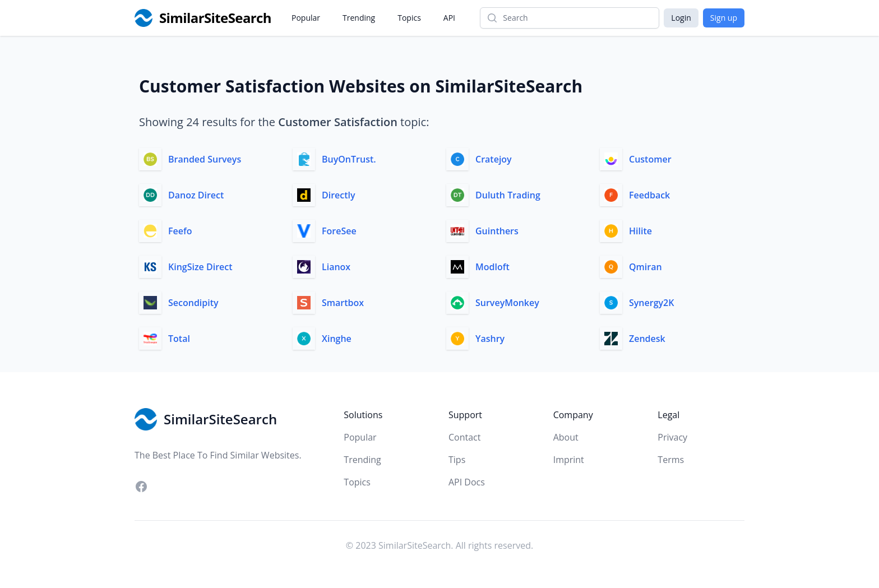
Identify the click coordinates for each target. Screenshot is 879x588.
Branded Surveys (205, 159)
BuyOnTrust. (349, 159)
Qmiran (646, 267)
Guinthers (497, 231)
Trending (359, 18)
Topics (409, 18)
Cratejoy (494, 159)
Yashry (490, 339)
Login (681, 18)
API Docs (467, 482)
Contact (464, 437)
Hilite (640, 231)
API (449, 18)
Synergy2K (651, 303)
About (566, 437)
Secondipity (193, 303)
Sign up (724, 18)
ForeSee (339, 231)
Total (179, 339)
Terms (671, 460)
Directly (339, 195)
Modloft (492, 267)
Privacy (672, 437)
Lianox (336, 267)
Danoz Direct (196, 195)
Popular (306, 18)
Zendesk (647, 339)
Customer (650, 159)
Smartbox (343, 303)
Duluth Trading (508, 195)
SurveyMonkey (507, 303)
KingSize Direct (200, 267)
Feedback (649, 195)
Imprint (569, 460)
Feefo (180, 231)
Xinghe (337, 339)
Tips (457, 460)
